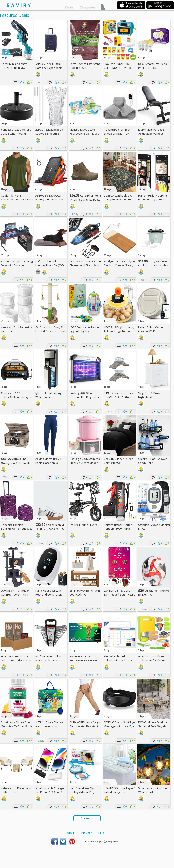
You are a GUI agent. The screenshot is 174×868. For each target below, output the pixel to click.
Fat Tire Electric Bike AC (84, 525)
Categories (88, 7)
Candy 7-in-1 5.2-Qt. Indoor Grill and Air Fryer (16, 395)
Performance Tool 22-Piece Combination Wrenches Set (49, 660)
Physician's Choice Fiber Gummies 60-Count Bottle (17, 724)
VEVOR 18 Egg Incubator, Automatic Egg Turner (119, 329)
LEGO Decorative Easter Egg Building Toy (84, 329)
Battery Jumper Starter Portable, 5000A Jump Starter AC (118, 529)
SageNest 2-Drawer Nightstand (150, 395)
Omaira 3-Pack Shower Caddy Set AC (153, 461)
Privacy (87, 833)
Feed (100, 833)
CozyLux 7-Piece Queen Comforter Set (119, 461)
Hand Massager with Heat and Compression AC (50, 594)
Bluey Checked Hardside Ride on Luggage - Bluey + (50, 726)
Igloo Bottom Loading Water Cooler (48, 395)
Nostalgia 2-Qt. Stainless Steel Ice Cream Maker (85, 461)
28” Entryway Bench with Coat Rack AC (85, 593)
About (72, 833)
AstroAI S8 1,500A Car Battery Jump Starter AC (50, 197)
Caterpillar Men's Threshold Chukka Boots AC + (86, 200)
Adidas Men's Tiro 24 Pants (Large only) (48, 461)
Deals (69, 7)
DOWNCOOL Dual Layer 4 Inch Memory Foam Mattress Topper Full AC (120, 792)
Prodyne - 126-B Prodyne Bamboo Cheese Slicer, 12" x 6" (119, 265)
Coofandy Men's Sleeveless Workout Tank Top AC (17, 199)
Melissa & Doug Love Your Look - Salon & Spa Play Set (84, 134)
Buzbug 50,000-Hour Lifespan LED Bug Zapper (85, 395)
